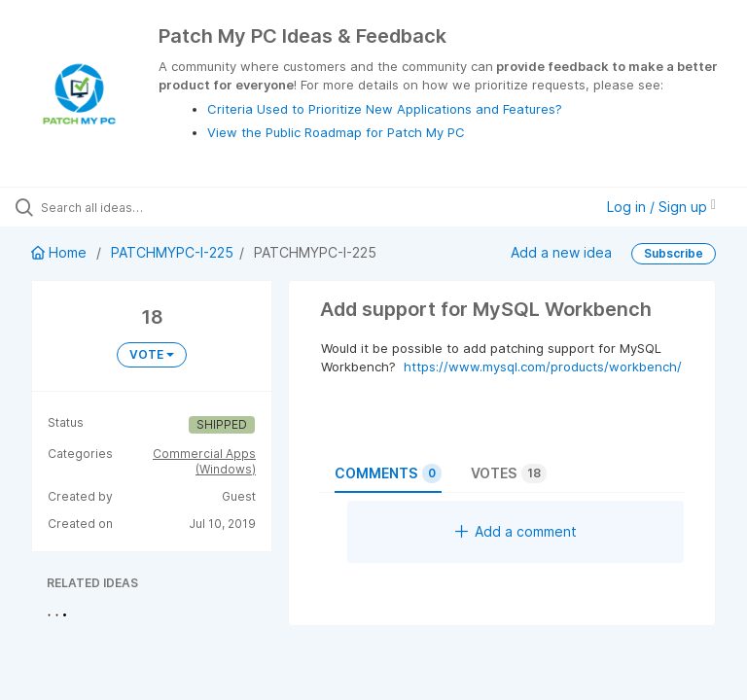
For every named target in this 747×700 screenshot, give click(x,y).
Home (61, 252)
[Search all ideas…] (131, 207)
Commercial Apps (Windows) (204, 461)
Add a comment (516, 531)
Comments (388, 473)
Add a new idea (561, 252)
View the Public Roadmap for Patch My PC (336, 132)
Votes (509, 473)
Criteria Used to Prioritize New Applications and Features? (385, 109)
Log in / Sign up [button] (661, 207)
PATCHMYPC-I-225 (172, 252)
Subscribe (674, 253)
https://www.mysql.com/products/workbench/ (543, 367)
